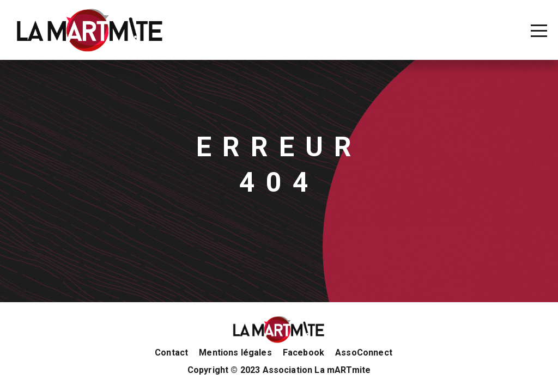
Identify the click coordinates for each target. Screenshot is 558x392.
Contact (171, 353)
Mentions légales (235, 353)
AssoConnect (364, 353)
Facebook (304, 353)
